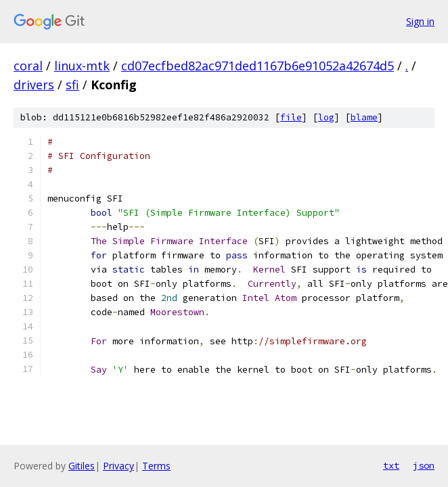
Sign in (420, 21)
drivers (34, 85)
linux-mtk (82, 66)
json (424, 465)
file (291, 117)
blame (364, 117)
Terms (156, 466)
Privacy (118, 466)
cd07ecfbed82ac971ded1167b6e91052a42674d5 (257, 66)
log (326, 117)
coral (28, 66)
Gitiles (82, 466)
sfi (72, 85)
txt (391, 465)
